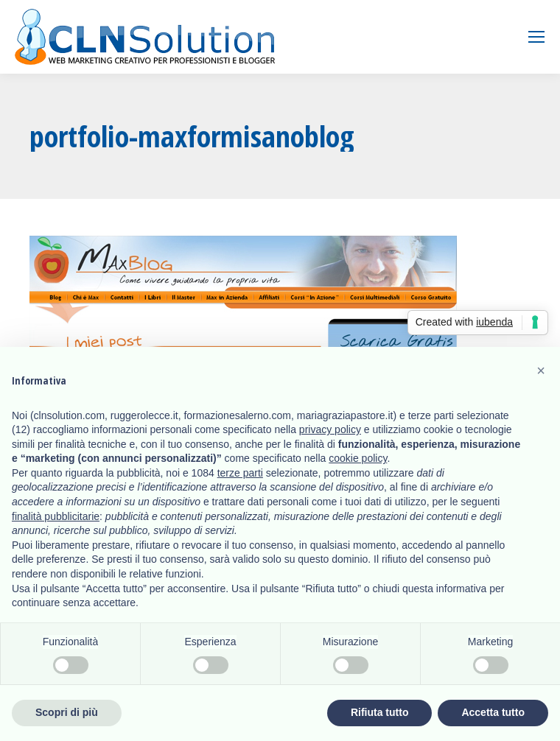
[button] (541, 370)
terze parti (240, 473)
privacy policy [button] (330, 429)
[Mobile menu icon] (536, 37)
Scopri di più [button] (67, 712)
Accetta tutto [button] (493, 712)
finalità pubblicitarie (56, 516)
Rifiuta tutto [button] (380, 712)
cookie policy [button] (358, 458)
